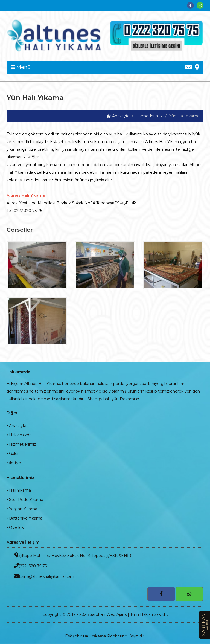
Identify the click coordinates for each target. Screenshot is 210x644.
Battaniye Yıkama (24, 518)
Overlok (15, 527)
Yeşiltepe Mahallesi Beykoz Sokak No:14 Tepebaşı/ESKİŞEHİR (69, 555)
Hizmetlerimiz (149, 116)
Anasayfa (118, 116)
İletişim (15, 463)
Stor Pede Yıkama (25, 500)
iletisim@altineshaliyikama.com (40, 576)
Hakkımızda (19, 435)
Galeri (13, 454)
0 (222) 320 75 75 (27, 566)
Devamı (129, 399)
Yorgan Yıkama (22, 509)
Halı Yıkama (19, 490)
